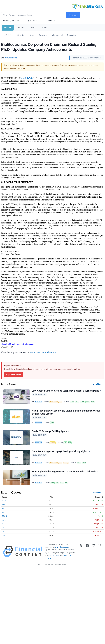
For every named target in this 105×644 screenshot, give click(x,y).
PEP (67, 484)
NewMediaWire (27, 78)
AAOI (73, 402)
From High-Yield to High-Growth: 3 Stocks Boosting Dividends (65, 473)
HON (70, 443)
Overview (21, 35)
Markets (8, 28)
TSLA (3, 536)
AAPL (4, 506)
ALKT (53, 423)
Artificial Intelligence (56, 402)
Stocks (21, 28)
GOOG (4, 517)
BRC (66, 443)
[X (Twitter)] (81, 552)
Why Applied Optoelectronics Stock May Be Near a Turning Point (66, 391)
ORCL (94, 402)
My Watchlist (32, 21)
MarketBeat (39, 402)
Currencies (43, 35)
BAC (3, 513)
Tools (44, 28)
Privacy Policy (54, 556)
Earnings (53, 443)
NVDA (85, 463)
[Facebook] (87, 552)
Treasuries (71, 35)
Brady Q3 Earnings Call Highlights (51, 432)
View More (97, 384)
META (4, 521)
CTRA (53, 484)
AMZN (83, 402)
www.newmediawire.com (43, 352)
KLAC (62, 484)
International (57, 35)
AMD (3, 509)
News (32, 35)
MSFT (89, 402)
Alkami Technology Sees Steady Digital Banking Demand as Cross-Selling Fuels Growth (67, 413)
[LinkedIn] (93, 552)
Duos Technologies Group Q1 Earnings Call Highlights (61, 452)
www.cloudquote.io (63, 548)
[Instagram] (100, 552)
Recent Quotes (10, 21)
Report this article (14, 374)
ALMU (78, 402)
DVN (58, 484)
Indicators (52, 21)
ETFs (33, 28)
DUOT (80, 463)
